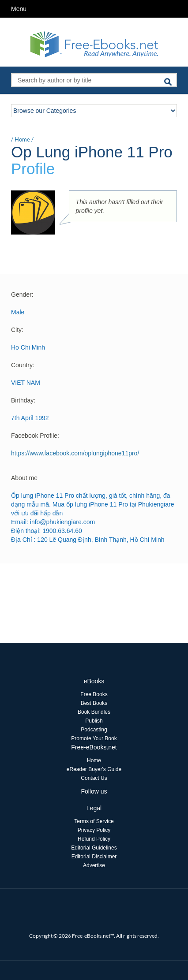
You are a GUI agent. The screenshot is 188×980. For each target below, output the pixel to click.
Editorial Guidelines (94, 848)
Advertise (94, 865)
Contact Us (94, 778)
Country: (23, 365)
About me (24, 478)
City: (17, 330)
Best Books (94, 703)
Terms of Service (94, 821)
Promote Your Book (94, 738)
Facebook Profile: (35, 436)
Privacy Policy (94, 830)
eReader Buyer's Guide (94, 769)
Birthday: (23, 400)
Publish (94, 721)
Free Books (94, 694)
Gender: (22, 294)
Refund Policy (94, 839)
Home (22, 139)
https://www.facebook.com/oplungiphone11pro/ (75, 453)
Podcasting (94, 730)
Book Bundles (94, 712)
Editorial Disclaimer (94, 857)
